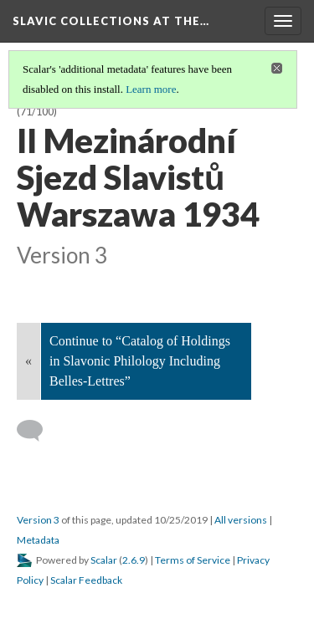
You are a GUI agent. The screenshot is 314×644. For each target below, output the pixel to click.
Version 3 (38, 520)
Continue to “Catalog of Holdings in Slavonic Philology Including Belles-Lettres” (140, 361)
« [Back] (28, 361)
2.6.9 (134, 560)
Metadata (38, 540)
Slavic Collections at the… (111, 21)
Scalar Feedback (86, 580)
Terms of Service (193, 560)
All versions (241, 520)
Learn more (151, 89)
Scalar (104, 560)
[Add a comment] (37, 431)
